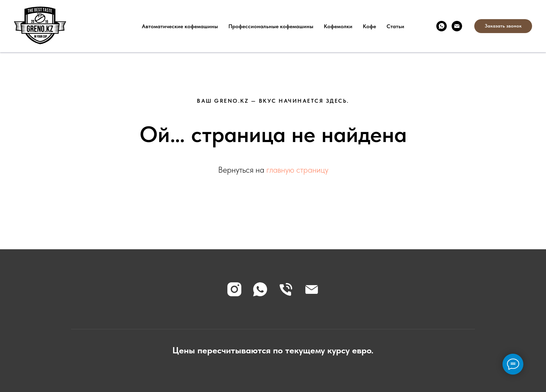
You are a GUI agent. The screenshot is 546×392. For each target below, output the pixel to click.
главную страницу (297, 170)
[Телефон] (286, 289)
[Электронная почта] (457, 26)
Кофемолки (338, 26)
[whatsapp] (442, 26)
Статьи (395, 26)
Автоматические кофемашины (180, 26)
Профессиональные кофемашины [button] (271, 26)
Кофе (369, 26)
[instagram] (234, 289)
